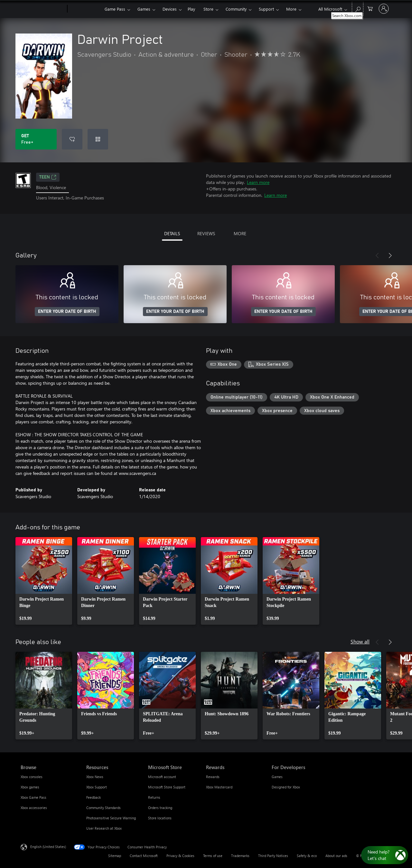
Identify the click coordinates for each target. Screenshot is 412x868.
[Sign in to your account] (384, 9)
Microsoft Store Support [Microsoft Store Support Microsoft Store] (167, 787)
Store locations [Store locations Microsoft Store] (160, 818)
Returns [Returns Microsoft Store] (154, 797)
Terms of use (213, 856)
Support (266, 9)
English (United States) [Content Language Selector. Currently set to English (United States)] (48, 846)
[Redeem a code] (98, 139)
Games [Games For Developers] (277, 777)
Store (208, 9)
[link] (44, 581)
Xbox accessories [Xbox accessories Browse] (34, 808)
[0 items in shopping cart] (370, 8)
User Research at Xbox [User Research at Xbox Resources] (104, 828)
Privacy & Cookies (180, 856)
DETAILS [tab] (172, 233)
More (291, 9)
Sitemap (115, 856)
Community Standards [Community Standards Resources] (103, 808)
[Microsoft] (43, 9)
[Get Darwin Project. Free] (36, 139)
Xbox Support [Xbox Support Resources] (97, 787)
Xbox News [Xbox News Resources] (95, 777)
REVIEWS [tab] (206, 233)
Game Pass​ (115, 9)
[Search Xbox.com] (358, 8)
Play (191, 9)
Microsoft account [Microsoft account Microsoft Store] (162, 777)
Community (236, 9)
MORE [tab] (240, 233)
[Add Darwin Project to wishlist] (72, 139)
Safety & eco (307, 856)
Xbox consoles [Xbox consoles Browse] (32, 777)
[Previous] (377, 256)
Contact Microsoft (144, 856)
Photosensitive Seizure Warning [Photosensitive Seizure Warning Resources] (111, 818)
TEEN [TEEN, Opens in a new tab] (48, 177)
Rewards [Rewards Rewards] (213, 777)
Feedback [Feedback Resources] (94, 797)
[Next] (390, 256)
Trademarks (240, 856)
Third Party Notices (273, 856)
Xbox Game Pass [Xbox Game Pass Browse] (33, 797)
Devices (170, 9)
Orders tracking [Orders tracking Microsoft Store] (160, 808)
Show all (360, 641)
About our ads (336, 856)
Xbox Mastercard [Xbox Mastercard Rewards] (219, 787)
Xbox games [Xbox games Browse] (30, 787)
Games (144, 9)
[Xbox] (85, 9)
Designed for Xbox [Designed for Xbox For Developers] (286, 787)
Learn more (258, 182)
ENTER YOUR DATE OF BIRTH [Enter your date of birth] (67, 312)
